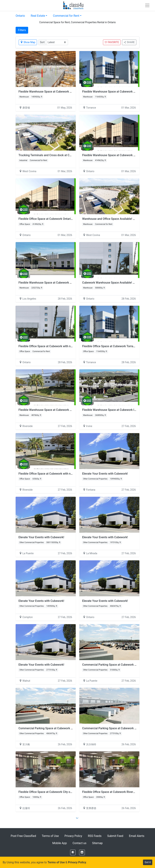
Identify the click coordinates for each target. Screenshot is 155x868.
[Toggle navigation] (147, 5)
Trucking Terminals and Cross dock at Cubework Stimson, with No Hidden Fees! (69, 155)
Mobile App (60, 843)
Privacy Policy (73, 836)
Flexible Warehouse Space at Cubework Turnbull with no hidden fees (62, 283)
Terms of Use (50, 836)
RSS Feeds (95, 836)
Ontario (20, 16)
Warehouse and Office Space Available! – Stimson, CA (117, 219)
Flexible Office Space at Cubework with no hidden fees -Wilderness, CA (64, 474)
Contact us (79, 843)
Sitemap (97, 843)
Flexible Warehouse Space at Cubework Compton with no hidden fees (63, 92)
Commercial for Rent (66, 16)
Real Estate (38, 16)
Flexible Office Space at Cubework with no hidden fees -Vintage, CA (62, 346)
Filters (22, 30)
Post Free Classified (23, 836)
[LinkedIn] (82, 852)
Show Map (28, 42)
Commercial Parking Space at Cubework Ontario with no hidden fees (62, 728)
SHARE (129, 42)
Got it (148, 862)
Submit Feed (115, 836)
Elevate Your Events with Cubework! (105, 474)
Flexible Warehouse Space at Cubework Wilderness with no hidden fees (64, 410)
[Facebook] (73, 852)
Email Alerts (137, 836)
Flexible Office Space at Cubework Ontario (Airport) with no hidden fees (64, 219)
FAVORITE (112, 42)
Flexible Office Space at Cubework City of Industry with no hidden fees (63, 792)
